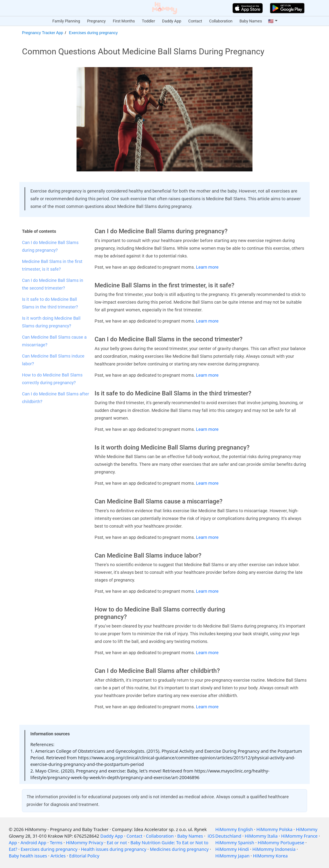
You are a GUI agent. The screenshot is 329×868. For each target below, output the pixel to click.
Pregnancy (96, 21)
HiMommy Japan (232, 856)
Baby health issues (28, 856)
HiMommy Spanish (235, 843)
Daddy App (172, 21)
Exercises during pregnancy (93, 33)
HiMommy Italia (261, 836)
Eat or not (117, 843)
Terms (56, 843)
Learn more (207, 267)
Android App (33, 843)
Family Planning (66, 21)
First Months (124, 21)
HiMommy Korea (270, 856)
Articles (58, 856)
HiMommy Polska (274, 829)
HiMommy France (299, 836)
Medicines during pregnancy (179, 849)
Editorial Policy (84, 856)
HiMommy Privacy (85, 843)
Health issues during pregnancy (114, 849)
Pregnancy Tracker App (43, 33)
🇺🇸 (271, 21)
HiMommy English (234, 829)
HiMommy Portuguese (281, 843)
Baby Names (251, 21)
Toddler (148, 21)
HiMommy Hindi (232, 849)
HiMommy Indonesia (274, 849)
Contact (195, 21)
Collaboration (221, 21)
